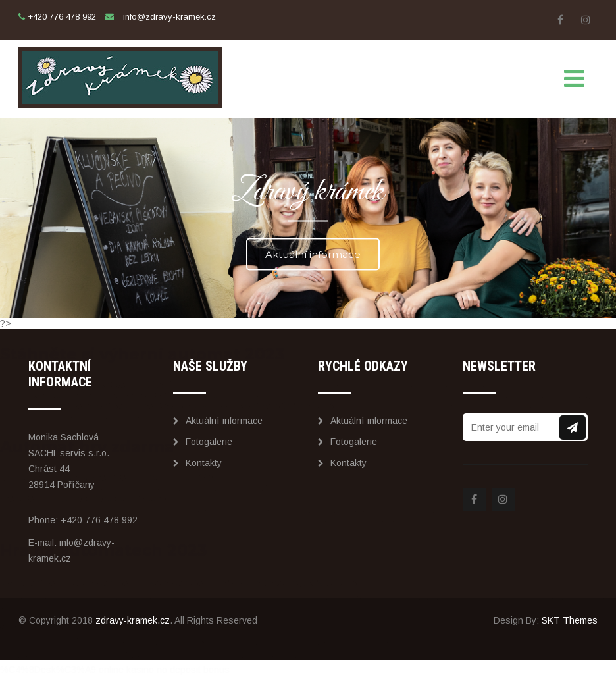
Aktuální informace (313, 254)
